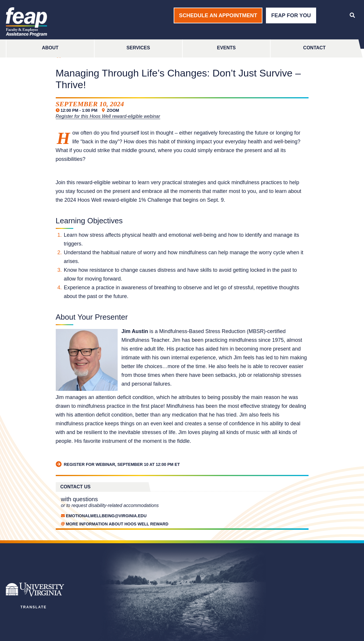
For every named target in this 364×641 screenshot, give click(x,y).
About (50, 48)
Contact (315, 48)
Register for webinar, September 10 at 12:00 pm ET (118, 464)
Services (138, 48)
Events (226, 48)
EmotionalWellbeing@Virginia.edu (106, 516)
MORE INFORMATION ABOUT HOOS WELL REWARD (117, 524)
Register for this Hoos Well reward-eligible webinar (108, 116)
